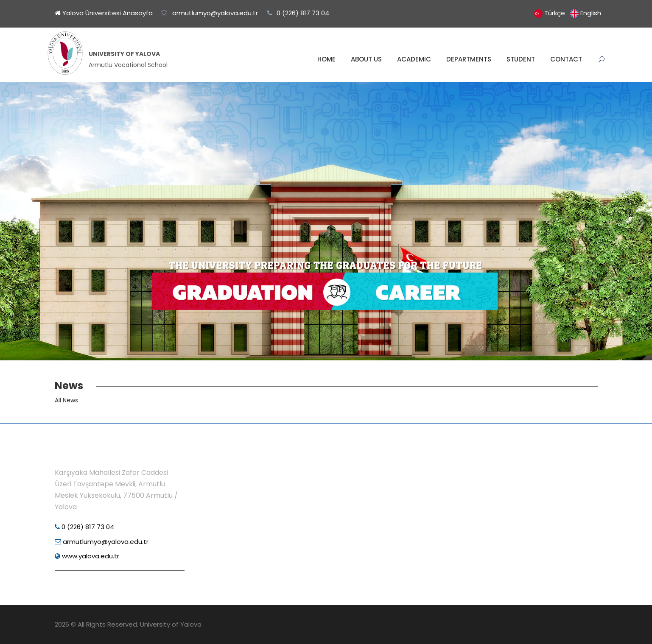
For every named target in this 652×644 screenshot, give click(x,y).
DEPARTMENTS (469, 59)
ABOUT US (366, 59)
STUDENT (521, 59)
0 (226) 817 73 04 (84, 527)
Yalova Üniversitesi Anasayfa (104, 13)
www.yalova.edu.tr (87, 556)
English (591, 13)
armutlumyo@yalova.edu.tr (102, 542)
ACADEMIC (414, 59)
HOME (326, 59)
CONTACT (566, 59)
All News (66, 400)
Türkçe (555, 13)
